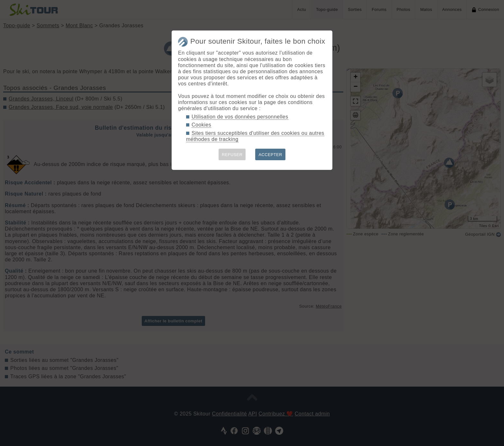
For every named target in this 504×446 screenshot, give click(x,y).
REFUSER (232, 155)
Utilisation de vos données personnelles (240, 117)
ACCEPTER (270, 155)
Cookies (201, 125)
